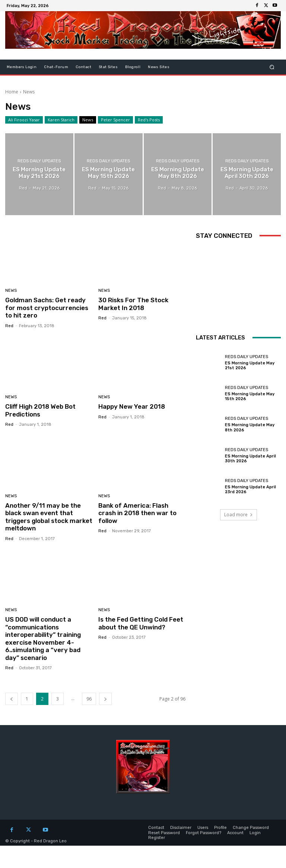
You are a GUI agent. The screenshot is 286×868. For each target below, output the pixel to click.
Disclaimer (181, 828)
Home (12, 92)
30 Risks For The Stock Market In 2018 (133, 304)
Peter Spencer (115, 120)
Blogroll (133, 67)
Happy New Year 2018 (132, 406)
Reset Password (164, 832)
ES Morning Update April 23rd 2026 (250, 489)
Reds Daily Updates (39, 161)
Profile (220, 828)
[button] (272, 67)
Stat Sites (108, 67)
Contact (83, 67)
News (88, 120)
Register (157, 837)
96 (89, 698)
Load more (239, 515)
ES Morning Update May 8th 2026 (250, 427)
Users (203, 828)
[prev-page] (12, 698)
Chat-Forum (56, 67)
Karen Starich (61, 120)
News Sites (159, 67)
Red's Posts (149, 120)
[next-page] (105, 698)
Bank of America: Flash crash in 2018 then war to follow (137, 513)
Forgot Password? (204, 832)
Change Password (251, 828)
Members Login (22, 67)
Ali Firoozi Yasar (24, 120)
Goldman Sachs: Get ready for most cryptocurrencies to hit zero (47, 308)
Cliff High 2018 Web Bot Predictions (40, 410)
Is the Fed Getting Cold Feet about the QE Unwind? (141, 623)
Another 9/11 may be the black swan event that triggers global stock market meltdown (49, 517)
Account (235, 832)
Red (9, 326)
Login (255, 832)
